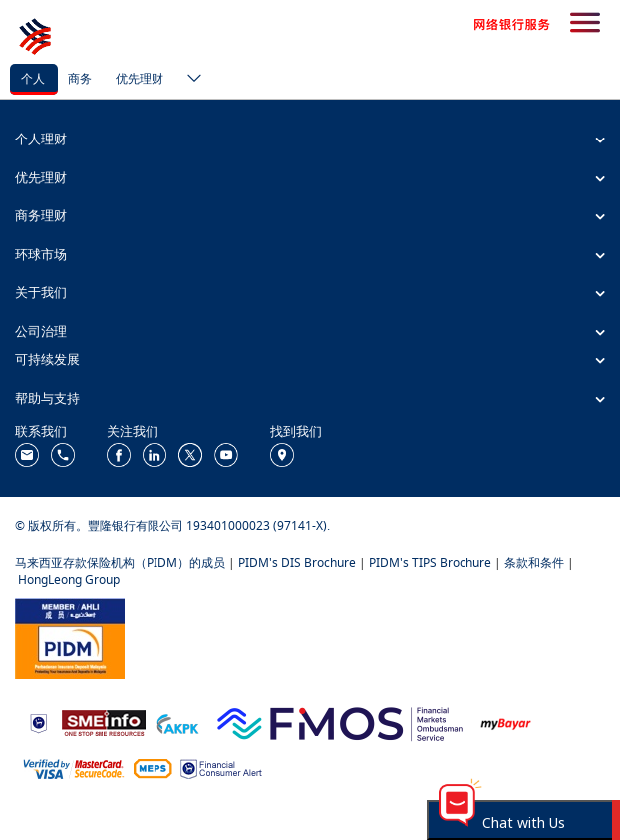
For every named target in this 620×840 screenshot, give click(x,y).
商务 (80, 78)
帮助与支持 (47, 398)
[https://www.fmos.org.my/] (340, 722)
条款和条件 (534, 562)
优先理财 (140, 78)
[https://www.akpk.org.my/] (177, 722)
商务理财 (41, 215)
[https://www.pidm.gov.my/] (70, 636)
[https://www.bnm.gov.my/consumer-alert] (221, 768)
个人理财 (41, 139)
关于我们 (41, 292)
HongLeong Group (69, 579)
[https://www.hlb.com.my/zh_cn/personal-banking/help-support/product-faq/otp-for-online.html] (74, 768)
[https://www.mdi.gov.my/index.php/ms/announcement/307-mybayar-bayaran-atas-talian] (506, 722)
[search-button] (585, 24)
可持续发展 (47, 359)
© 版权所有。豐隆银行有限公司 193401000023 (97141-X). (172, 526)
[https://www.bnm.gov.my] (38, 722)
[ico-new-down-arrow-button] (189, 80)
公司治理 (41, 331)
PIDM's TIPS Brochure (430, 562)
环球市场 (41, 254)
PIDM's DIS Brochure (297, 562)
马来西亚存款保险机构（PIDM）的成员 (120, 562)
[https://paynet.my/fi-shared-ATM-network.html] (153, 768)
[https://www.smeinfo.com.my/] (104, 722)
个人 (33, 78)
